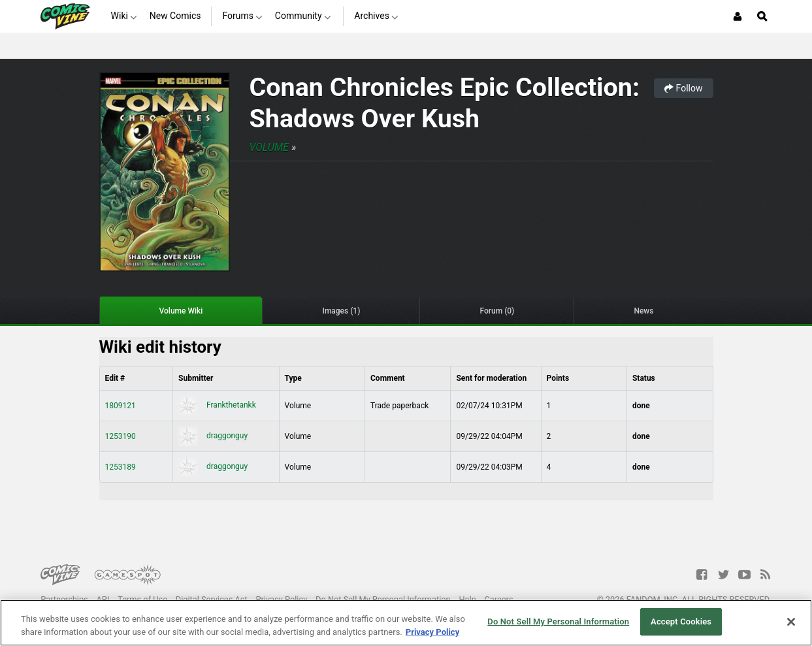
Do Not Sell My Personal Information (383, 599)
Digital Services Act (212, 599)
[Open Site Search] (762, 16)
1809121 (121, 406)
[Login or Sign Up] (738, 16)
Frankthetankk (217, 405)
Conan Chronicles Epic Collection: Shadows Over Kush (445, 103)
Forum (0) (497, 311)
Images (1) (341, 311)
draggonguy (213, 436)
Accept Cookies (681, 622)
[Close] (791, 622)
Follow (683, 88)
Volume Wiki (181, 311)
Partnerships (64, 599)
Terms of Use (142, 599)
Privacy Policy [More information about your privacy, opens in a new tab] (432, 632)
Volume (269, 147)
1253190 (121, 436)
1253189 (121, 467)
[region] (406, 623)
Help (467, 599)
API (103, 599)
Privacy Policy (281, 599)
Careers (499, 599)
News (643, 311)
